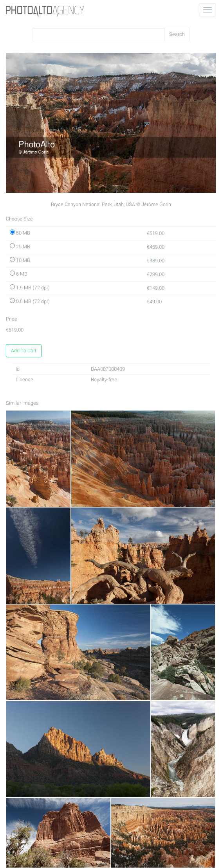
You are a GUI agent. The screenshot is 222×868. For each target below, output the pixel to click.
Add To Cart (24, 351)
